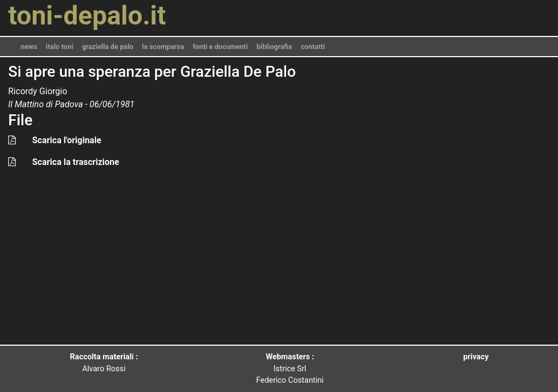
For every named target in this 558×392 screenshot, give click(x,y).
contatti (313, 47)
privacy (476, 357)
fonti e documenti (220, 47)
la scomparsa (163, 47)
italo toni (59, 47)
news (29, 47)
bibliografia (274, 47)
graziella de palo (107, 47)
